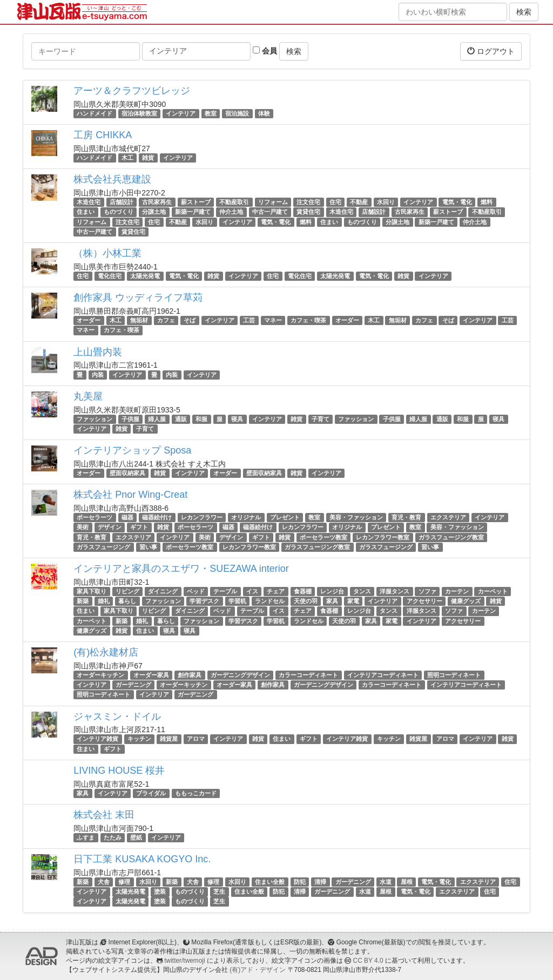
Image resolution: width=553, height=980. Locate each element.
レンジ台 (332, 591)
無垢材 (139, 320)
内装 (98, 375)
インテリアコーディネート (383, 675)
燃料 (487, 202)
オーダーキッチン (100, 675)
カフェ (166, 320)
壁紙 (136, 837)
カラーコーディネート (308, 675)
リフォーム (273, 202)
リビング (127, 591)
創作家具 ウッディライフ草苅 (138, 298)
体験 (264, 113)
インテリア (181, 113)
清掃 (320, 882)
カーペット (493, 591)
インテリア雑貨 (97, 739)
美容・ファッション (356, 517)
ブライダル (151, 793)
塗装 (160, 891)
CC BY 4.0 (368, 961)
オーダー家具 (151, 675)
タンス (362, 591)
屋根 (407, 882)
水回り (386, 202)
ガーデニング (133, 685)
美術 (83, 527)
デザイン (110, 527)
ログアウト (491, 51)
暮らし (127, 601)
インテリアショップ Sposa (132, 450)
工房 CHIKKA (103, 135)
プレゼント (285, 517)
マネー (273, 320)
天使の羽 (306, 601)
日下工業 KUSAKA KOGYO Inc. (142, 859)
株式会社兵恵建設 (112, 179)
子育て (321, 419)
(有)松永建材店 (106, 652)
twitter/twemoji (184, 961)
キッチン (139, 739)
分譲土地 (154, 212)
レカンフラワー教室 (383, 537)
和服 (201, 419)
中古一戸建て (270, 212)
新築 (83, 601)
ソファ (427, 591)
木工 (127, 158)
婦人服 (157, 419)
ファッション (95, 419)
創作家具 (190, 675)
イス (252, 591)
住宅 (335, 202)
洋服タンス (394, 591)
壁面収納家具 (127, 473)
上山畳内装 (98, 352)
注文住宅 (308, 202)
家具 (332, 601)
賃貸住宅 (308, 212)
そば (190, 320)
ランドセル (270, 601)
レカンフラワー (202, 517)
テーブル (225, 591)
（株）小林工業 (107, 253)
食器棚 (303, 591)
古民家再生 (157, 202)
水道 (386, 882)
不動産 (359, 202)
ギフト (139, 527)
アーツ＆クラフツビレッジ (132, 91)
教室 (211, 113)
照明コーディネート (454, 675)
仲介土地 (231, 212)
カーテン (457, 591)
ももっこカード (196, 793)
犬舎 (104, 882)
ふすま (86, 837)
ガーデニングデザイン (240, 675)
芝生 (219, 891)
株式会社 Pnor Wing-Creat (130, 495)
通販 (181, 419)
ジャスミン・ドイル (117, 717)
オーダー (89, 320)
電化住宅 (110, 276)
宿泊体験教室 (139, 113)
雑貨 (148, 158)
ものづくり (119, 212)
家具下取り (92, 591)
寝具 (237, 419)
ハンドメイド (95, 113)
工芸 (249, 320)
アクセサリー (424, 601)
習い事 (148, 547)
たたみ (113, 837)
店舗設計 (122, 202)
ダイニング (163, 591)
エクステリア (448, 517)
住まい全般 (270, 882)
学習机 (237, 601)
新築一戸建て (193, 212)
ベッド (196, 591)
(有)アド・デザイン (258, 970)
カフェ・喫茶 (308, 320)
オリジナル (246, 517)
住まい (86, 212)
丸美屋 (88, 396)
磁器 (127, 517)
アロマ (196, 739)
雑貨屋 (169, 739)
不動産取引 (234, 202)
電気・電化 (457, 202)
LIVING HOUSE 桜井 (119, 771)
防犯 (300, 882)
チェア (276, 591)
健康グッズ (466, 601)
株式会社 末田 (104, 815)
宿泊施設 (237, 113)
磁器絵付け (157, 517)
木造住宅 (89, 202)
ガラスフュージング (103, 547)
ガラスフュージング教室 (451, 537)
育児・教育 (406, 517)
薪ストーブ (196, 202)
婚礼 (104, 601)
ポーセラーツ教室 (323, 537)
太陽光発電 (145, 276)
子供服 (130, 419)
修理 (124, 882)
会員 (265, 51)
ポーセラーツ (95, 517)
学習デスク (204, 601)
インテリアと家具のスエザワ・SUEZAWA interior (181, 569)
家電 (353, 601)
